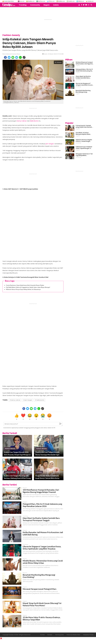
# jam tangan (28, 400)
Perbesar (58, 62)
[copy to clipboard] (24, 57)
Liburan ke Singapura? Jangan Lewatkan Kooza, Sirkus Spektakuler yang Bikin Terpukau (42, 548)
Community (35, 5)
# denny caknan (15, 400)
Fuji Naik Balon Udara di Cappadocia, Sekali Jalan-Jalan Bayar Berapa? (28, 287)
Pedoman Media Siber (73, 635)
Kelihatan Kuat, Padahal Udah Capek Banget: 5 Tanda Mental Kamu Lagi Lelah (84, 148)
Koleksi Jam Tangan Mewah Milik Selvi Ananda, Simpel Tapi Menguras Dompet (17, 454)
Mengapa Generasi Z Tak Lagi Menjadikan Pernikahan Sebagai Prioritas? (84, 155)
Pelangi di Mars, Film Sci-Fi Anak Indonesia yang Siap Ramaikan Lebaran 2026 (42, 505)
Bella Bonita (34, 121)
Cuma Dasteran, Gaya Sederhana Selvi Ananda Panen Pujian (25, 285)
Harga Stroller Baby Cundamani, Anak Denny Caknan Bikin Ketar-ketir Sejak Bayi (48, 477)
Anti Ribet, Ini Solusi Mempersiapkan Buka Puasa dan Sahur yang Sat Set (85, 133)
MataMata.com (31, 1)
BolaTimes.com (42, 1)
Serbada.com (91, 1)
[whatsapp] (20, 57)
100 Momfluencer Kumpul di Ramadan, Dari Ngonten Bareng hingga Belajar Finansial (41, 491)
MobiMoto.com (61, 1)
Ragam (47, 5)
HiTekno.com (52, 1)
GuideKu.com (71, 1)
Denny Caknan (22, 121)
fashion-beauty (10, 449)
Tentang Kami (59, 635)
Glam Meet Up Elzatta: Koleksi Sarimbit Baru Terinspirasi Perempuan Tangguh (41, 519)
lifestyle (39, 472)
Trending (23, 5)
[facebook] (5, 57)
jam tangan (50, 144)
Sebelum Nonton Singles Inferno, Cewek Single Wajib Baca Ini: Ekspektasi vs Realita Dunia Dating (84, 141)
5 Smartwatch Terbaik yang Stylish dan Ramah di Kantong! (85, 126)
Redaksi (50, 635)
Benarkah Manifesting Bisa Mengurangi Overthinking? (83, 91)
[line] (13, 57)
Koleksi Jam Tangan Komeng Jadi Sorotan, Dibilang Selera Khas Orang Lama (17, 477)
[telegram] (17, 57)
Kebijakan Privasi (88, 635)
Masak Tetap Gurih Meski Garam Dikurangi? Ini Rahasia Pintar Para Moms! (42, 604)
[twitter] (9, 57)
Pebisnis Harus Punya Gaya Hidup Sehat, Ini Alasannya (23, 289)
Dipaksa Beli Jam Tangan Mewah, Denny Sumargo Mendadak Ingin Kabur (48, 454)
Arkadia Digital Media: (9, 1)
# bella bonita (40, 400)
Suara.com (22, 1)
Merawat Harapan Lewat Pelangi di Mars (40, 589)
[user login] (79, 5)
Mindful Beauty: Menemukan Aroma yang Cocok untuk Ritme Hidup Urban (43, 562)
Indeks (56, 5)
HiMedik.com (81, 1)
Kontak (42, 635)
